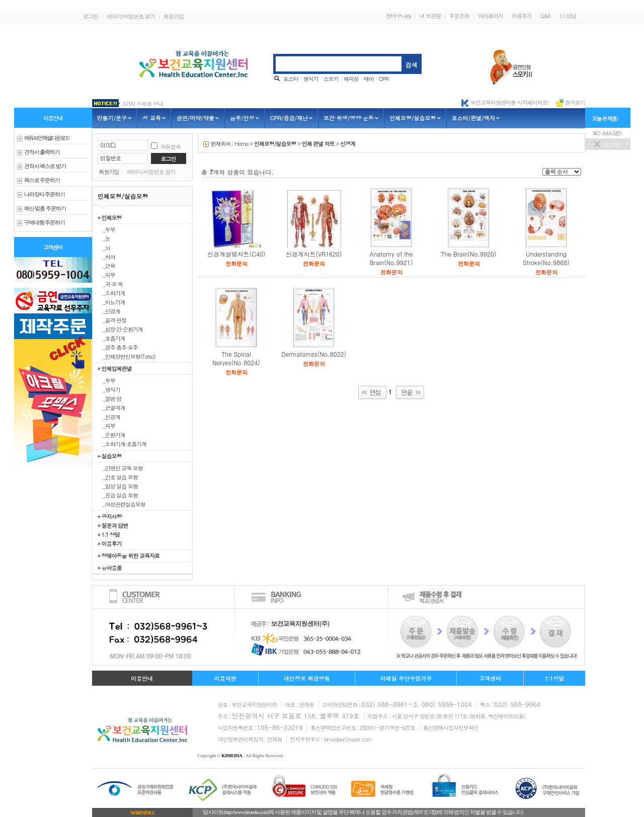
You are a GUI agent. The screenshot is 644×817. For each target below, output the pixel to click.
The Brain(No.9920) (468, 254)
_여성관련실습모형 (122, 504)
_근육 (106, 266)
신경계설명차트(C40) (236, 254)
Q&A (545, 16)
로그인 (91, 16)
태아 (369, 79)
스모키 (331, 79)
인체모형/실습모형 (275, 144)
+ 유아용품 (110, 567)
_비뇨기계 (111, 302)
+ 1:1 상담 (109, 534)
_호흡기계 (111, 338)
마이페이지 (491, 16)
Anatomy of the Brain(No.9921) (391, 258)
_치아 (106, 257)
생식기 (311, 79)
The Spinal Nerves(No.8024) (236, 358)
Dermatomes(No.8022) (314, 354)
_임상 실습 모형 (118, 486)
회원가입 (174, 16)
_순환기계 (111, 435)
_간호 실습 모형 (118, 477)
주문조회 (459, 16)
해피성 (351, 79)
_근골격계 (111, 407)
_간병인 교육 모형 (120, 468)
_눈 (104, 238)
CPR (384, 79)
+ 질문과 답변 (113, 525)
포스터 (291, 79)
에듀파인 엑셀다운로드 (47, 138)
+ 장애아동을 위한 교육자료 (129, 555)
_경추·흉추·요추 (118, 347)
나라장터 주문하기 (45, 194)
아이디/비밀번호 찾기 (131, 16)
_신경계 (109, 311)
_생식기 (109, 389)
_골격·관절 (112, 320)
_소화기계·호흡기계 (122, 444)
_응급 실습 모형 (118, 495)
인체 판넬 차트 (318, 144)
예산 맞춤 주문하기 (45, 209)
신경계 (348, 144)
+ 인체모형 (110, 217)
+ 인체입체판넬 (115, 368)
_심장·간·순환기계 (120, 329)
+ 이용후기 (110, 543)
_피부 (106, 275)
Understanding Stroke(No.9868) (546, 258)
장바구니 (398, 16)
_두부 (106, 229)
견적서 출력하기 (42, 152)
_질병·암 (110, 398)
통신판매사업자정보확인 (451, 728)
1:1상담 (568, 16)
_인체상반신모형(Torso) (127, 356)
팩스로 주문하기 (42, 180)
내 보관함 (430, 16)
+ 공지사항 (110, 516)
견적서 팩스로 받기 (45, 166)
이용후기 (522, 16)
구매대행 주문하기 (45, 223)
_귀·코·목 (110, 284)
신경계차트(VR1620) (313, 254)
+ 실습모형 (110, 456)
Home (242, 144)
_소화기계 (111, 293)
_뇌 (104, 248)
